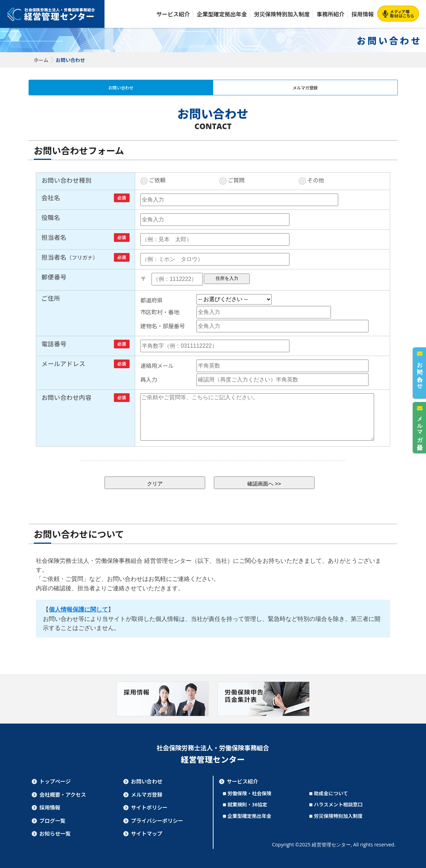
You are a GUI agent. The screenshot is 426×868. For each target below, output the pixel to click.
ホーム (41, 60)
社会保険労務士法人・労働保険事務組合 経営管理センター (52, 14)
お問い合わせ (121, 88)
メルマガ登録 (305, 88)
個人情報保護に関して (78, 609)
